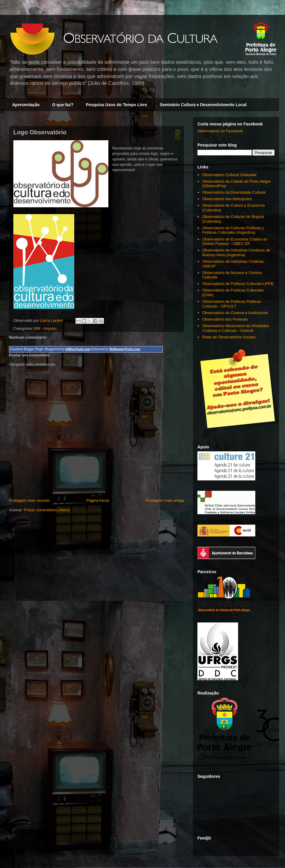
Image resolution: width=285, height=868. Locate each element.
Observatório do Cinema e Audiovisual (235, 313)
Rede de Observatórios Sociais (229, 337)
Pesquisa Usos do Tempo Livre (117, 105)
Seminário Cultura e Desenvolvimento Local (203, 105)
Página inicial (98, 500)
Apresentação (26, 105)
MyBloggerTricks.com (125, 349)
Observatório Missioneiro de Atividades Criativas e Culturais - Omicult (236, 328)
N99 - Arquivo (45, 328)
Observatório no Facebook (220, 131)
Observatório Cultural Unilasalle (229, 175)
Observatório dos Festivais (225, 319)
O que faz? (63, 105)
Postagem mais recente (29, 500)
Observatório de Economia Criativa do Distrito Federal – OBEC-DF (235, 242)
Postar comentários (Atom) (47, 510)
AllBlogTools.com (78, 349)
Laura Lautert (52, 320)
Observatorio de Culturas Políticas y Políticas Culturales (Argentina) (233, 230)
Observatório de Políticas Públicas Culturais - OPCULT (232, 304)
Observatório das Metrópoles (227, 199)
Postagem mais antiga (165, 500)
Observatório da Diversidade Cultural (234, 192)
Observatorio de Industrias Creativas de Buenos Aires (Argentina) (236, 253)
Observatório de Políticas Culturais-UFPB (238, 284)
